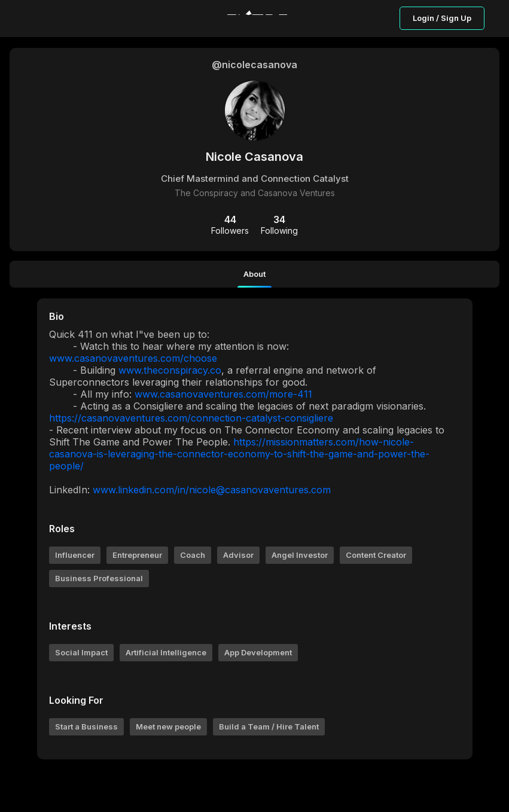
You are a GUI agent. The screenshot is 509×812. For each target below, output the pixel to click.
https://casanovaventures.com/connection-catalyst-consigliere (191, 418)
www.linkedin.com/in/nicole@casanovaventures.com (212, 490)
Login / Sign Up (442, 18)
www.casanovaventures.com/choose (133, 358)
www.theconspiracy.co (170, 370)
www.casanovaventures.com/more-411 (223, 394)
